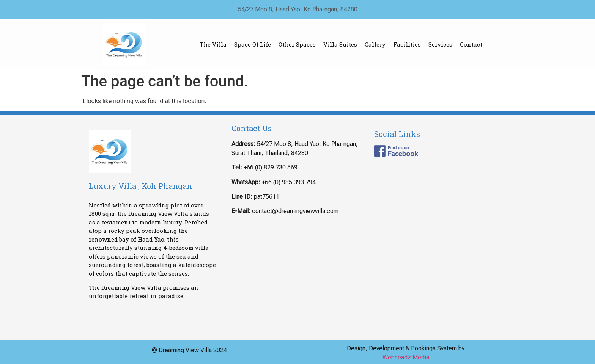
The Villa (213, 44)
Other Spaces (297, 44)
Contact (471, 44)
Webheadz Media (406, 357)
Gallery (375, 44)
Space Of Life (253, 44)
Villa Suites (340, 44)
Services (440, 44)
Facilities (407, 44)
